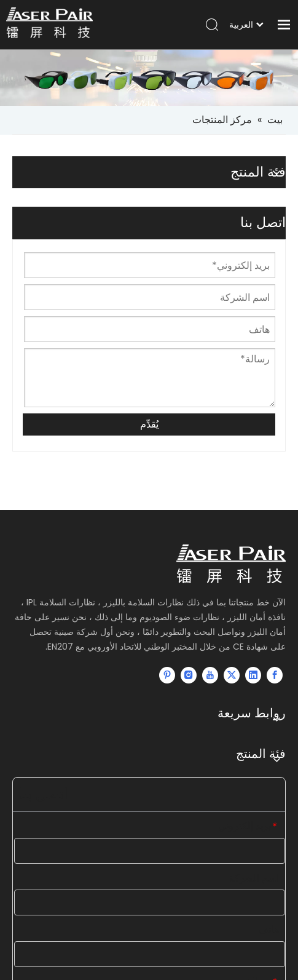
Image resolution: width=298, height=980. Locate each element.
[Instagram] (189, 675)
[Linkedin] (253, 675)
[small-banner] (149, 78)
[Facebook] (275, 675)
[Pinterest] (167, 675)
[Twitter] (232, 675)
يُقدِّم (149, 424)
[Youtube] (210, 675)
